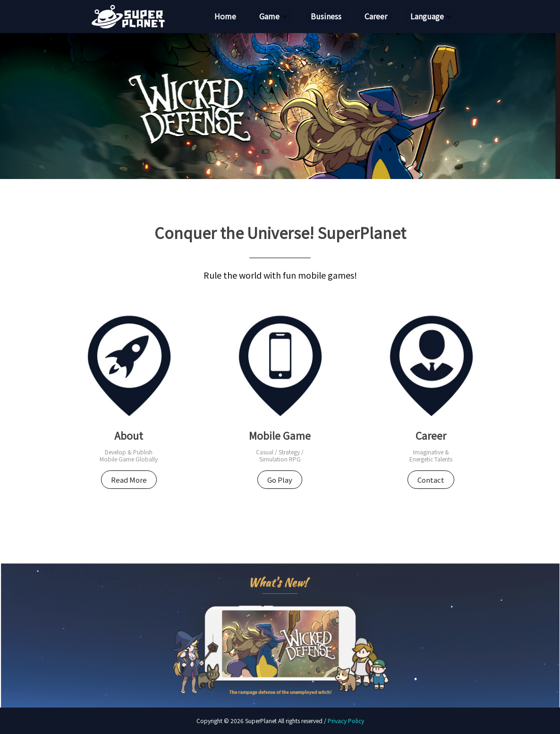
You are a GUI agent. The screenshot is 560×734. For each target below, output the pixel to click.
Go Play (280, 480)
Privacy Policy (346, 721)
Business (326, 17)
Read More (129, 480)
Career (376, 17)
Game (269, 17)
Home (225, 17)
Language (427, 17)
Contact (431, 480)
